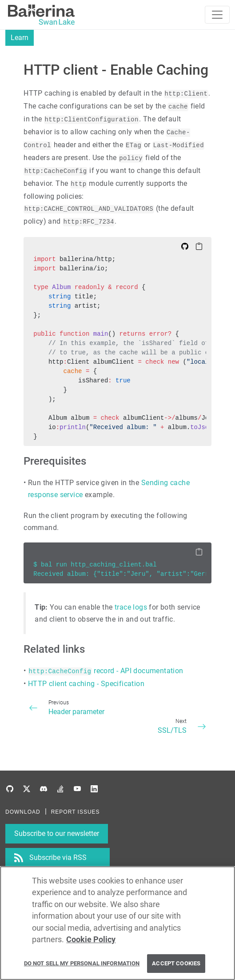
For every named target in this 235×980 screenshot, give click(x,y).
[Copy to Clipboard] (199, 246)
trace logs (131, 607)
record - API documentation (106, 671)
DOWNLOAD (23, 812)
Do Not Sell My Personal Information (82, 964)
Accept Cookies (176, 964)
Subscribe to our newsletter (57, 833)
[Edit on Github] (185, 246)
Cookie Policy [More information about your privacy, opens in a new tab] (91, 940)
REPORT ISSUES (76, 812)
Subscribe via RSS (58, 857)
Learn (20, 38)
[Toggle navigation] (217, 15)
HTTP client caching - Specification (86, 684)
